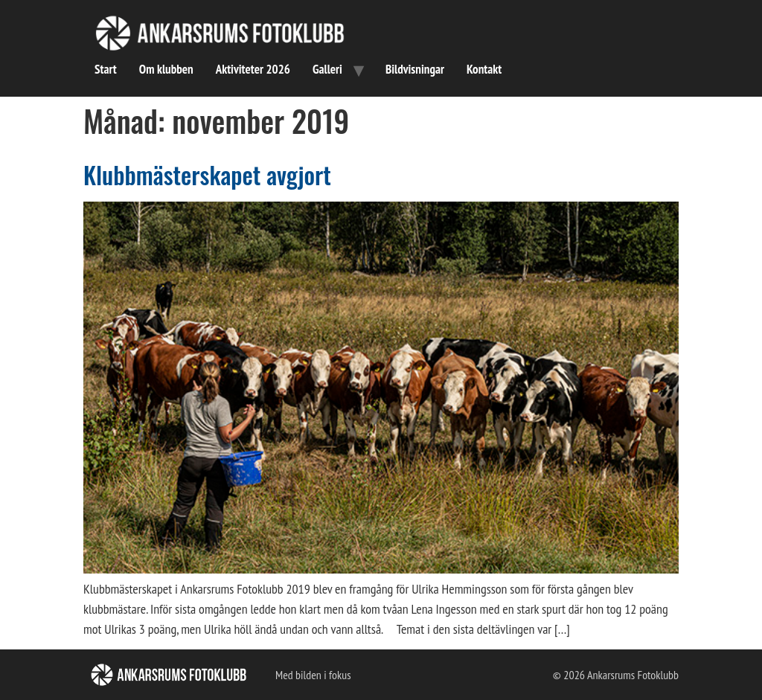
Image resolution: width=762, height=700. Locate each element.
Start (106, 69)
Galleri (327, 69)
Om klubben (166, 69)
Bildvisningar (415, 69)
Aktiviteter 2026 (253, 69)
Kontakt (484, 69)
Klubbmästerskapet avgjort (207, 174)
